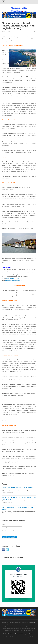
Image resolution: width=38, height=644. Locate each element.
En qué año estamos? (8, 531)
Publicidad (5, 637)
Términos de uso (21, 637)
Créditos (12, 637)
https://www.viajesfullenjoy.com (13, 281)
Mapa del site (30, 637)
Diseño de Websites (8, 634)
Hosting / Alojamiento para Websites (24, 634)
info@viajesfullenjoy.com (13, 279)
